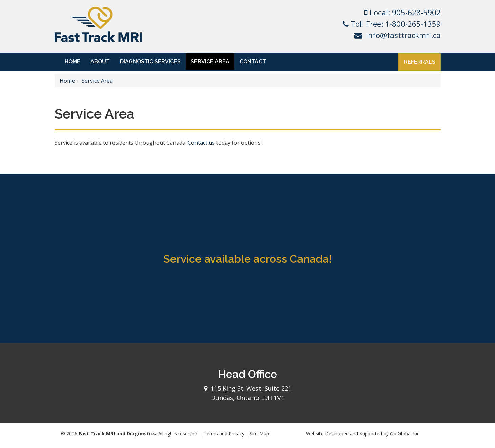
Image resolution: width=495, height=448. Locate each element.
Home (73, 61)
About (100, 61)
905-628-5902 (416, 12)
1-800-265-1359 (413, 24)
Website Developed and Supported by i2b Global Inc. (363, 434)
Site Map (259, 434)
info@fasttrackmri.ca (403, 35)
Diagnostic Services (150, 61)
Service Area (210, 61)
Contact (253, 61)
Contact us (201, 143)
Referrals (420, 62)
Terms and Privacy (224, 434)
